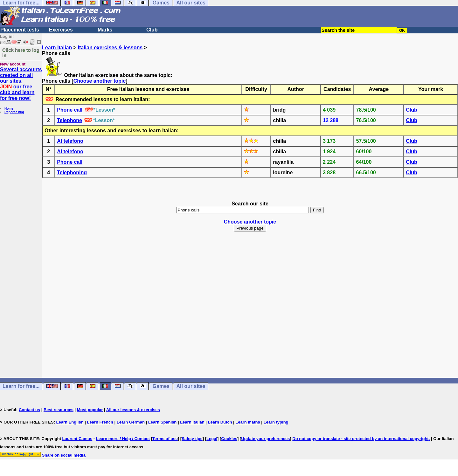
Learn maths (248, 422)
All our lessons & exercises (133, 410)
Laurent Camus (77, 439)
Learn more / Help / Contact (123, 439)
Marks (105, 30)
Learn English (70, 422)
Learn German (131, 422)
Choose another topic (100, 81)
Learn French (100, 422)
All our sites (191, 386)
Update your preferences (265, 439)
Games (161, 386)
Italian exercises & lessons (110, 48)
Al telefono (70, 141)
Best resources (59, 410)
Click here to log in (21, 52)
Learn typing (276, 422)
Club (152, 30)
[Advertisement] (250, 310)
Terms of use (165, 439)
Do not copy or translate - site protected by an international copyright (360, 439)
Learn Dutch (220, 422)
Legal (212, 439)
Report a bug (14, 112)
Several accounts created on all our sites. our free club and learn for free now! (21, 84)
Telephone (69, 120)
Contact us (29, 410)
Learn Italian (57, 48)
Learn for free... (21, 386)
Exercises (61, 30)
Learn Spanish (163, 422)
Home (9, 109)
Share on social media (64, 455)
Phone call (70, 110)
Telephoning (72, 172)
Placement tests (20, 30)
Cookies (229, 439)
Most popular (90, 410)
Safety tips (192, 439)
